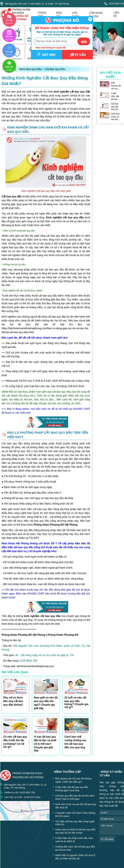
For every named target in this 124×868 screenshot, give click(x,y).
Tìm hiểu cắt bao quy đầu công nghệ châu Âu (75, 823)
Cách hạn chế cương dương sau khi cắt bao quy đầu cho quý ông (75, 742)
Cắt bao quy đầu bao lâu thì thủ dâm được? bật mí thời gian (116, 107)
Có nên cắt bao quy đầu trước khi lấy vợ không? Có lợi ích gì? (15, 742)
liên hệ (116, 14)
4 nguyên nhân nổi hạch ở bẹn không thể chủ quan (75, 814)
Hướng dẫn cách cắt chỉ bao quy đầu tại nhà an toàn (75, 848)
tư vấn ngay (107, 839)
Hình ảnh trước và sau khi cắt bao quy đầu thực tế (115, 117)
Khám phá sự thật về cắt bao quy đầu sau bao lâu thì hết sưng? (75, 831)
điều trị (59, 15)
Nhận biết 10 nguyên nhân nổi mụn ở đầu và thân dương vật (75, 857)
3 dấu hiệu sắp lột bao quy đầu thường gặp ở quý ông (116, 96)
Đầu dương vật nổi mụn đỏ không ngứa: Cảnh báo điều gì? (116, 86)
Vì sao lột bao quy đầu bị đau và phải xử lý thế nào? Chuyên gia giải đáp (45, 744)
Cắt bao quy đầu (12, 196)
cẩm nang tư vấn (96, 15)
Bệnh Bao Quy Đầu (31, 69)
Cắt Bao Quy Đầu (55, 69)
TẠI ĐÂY (34, 538)
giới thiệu (76, 15)
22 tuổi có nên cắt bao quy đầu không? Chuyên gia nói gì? (76, 702)
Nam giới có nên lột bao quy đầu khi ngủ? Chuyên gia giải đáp (46, 703)
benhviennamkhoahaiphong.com (35, 666)
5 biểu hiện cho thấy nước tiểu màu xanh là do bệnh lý (74, 840)
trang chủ (42, 14)
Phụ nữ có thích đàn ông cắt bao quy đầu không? (13, 701)
